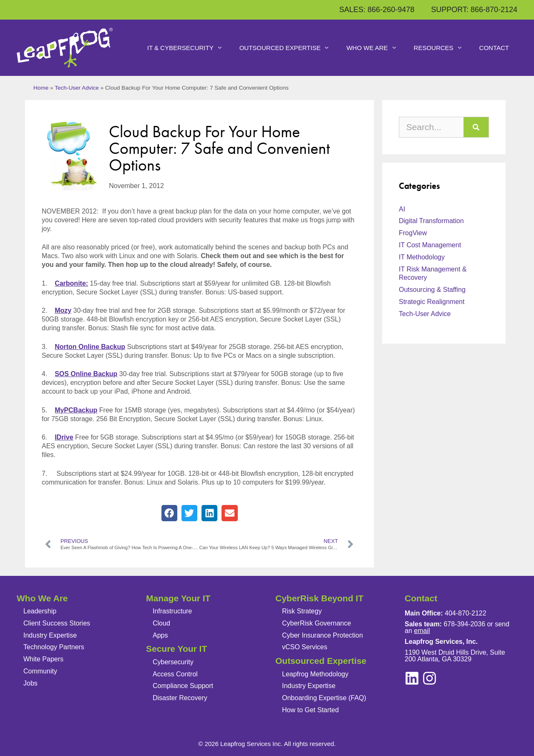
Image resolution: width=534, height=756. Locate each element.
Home (41, 88)
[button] (169, 513)
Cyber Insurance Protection (322, 635)
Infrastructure (172, 611)
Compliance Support (183, 686)
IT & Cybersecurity (189, 48)
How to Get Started (310, 710)
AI (402, 209)
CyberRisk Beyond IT (319, 598)
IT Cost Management (430, 245)
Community (40, 671)
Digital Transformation (431, 221)
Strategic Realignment (432, 302)
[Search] (476, 127)
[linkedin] (429, 678)
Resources (442, 48)
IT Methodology (422, 257)
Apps (160, 635)
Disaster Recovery (180, 698)
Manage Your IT (178, 598)
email (422, 631)
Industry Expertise (50, 635)
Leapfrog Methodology (315, 674)
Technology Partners (54, 647)
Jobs (30, 683)
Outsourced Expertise (289, 48)
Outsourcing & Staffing (432, 290)
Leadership (40, 611)
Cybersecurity (173, 662)
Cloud (161, 623)
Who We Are (376, 48)
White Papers (43, 659)
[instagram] (412, 678)
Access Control (175, 674)
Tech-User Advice (77, 88)
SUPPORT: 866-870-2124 (474, 10)
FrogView (413, 233)
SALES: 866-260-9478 (377, 10)
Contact (494, 48)
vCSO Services (305, 647)
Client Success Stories (57, 623)
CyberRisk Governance (316, 623)
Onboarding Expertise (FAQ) (324, 698)
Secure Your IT (176, 649)
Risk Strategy (302, 611)
